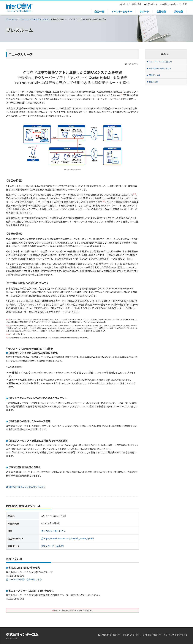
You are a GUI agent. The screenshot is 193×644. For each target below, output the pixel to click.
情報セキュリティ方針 (131, 635)
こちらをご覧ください (55, 531)
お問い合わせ (152, 4)
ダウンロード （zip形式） (53, 546)
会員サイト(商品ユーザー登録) (175, 4)
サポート (144, 11)
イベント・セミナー (122, 11)
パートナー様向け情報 (132, 4)
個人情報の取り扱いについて (109, 635)
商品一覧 (99, 11)
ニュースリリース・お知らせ (30, 19)
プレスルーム (11, 19)
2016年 (46, 19)
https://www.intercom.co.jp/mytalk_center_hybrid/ (69, 538)
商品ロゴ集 (156, 87)
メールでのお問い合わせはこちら (26, 579)
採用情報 (178, 11)
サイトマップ (169, 635)
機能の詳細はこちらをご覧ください (27, 487)
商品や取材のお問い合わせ (163, 71)
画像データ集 (157, 79)
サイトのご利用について (152, 635)
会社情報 (161, 11)
